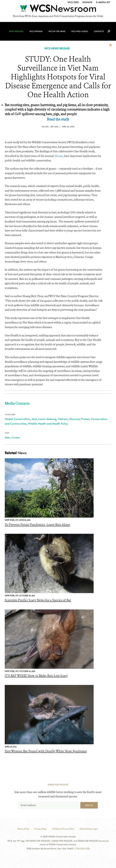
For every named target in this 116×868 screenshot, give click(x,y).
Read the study (58, 119)
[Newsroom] (58, 9)
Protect (85, 419)
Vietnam (63, 419)
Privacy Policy (41, 829)
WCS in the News (57, 31)
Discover (75, 419)
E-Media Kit (103, 2)
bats (7, 437)
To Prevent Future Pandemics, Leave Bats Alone (37, 525)
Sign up (89, 805)
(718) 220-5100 (82, 849)
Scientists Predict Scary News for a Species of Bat (38, 600)
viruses (15, 437)
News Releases (16, 31)
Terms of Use (23, 829)
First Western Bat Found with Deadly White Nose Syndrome (46, 751)
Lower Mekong (47, 419)
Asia (34, 419)
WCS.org (73, 2)
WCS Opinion (36, 31)
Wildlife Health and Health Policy (48, 424)
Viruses (59, 156)
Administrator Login (89, 829)
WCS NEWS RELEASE (57, 48)
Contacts (99, 31)
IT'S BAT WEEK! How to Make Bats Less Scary (36, 676)
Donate (87, 2)
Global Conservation (17, 419)
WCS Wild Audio (80, 31)
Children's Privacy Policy (63, 829)
